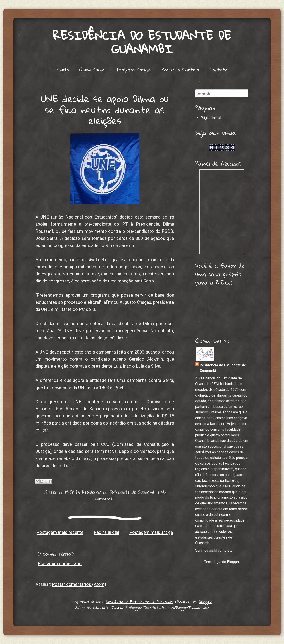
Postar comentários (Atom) (79, 584)
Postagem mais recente (60, 532)
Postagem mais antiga (151, 532)
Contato (219, 70)
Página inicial (106, 532)
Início (63, 70)
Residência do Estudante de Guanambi (142, 42)
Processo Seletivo (180, 70)
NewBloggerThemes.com (189, 607)
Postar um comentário (60, 563)
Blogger (233, 562)
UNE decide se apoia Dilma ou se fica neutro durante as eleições (105, 109)
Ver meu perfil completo (214, 550)
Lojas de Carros (222, 143)
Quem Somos (93, 70)
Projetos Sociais (134, 70)
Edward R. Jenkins (109, 607)
